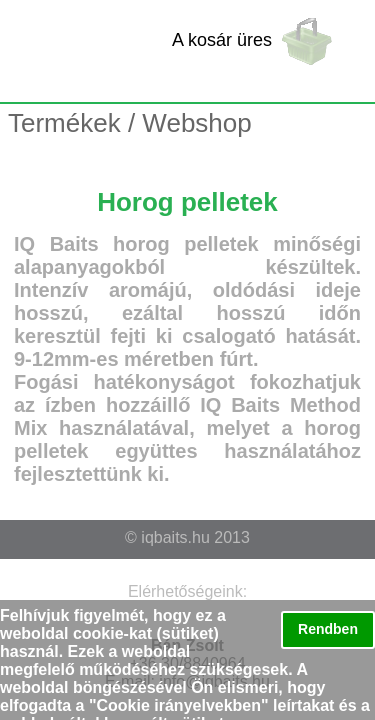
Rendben (328, 629)
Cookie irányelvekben (179, 705)
